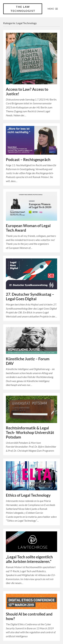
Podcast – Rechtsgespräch (28, 160)
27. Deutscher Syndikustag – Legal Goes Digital (30, 297)
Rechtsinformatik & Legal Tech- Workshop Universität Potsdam (30, 433)
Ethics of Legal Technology (28, 495)
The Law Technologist (23, 9)
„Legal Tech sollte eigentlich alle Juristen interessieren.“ (29, 559)
